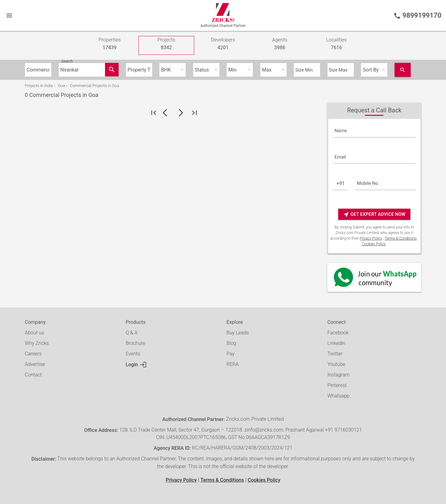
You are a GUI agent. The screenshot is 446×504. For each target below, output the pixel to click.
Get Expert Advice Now (374, 214)
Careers (33, 354)
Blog (231, 343)
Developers (223, 44)
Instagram (339, 375)
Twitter (335, 354)
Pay (230, 354)
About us (35, 333)
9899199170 (417, 15)
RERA (232, 364)
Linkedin (336, 343)
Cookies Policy (374, 244)
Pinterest (337, 385)
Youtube (336, 364)
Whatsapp (338, 396)
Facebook (338, 333)
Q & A (132, 333)
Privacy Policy (371, 238)
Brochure (136, 343)
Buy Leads (238, 333)
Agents (280, 44)
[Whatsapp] (374, 278)
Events (133, 354)
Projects (166, 44)
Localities (337, 44)
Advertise (35, 364)
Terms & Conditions (401, 238)
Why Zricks (37, 343)
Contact (33, 375)
